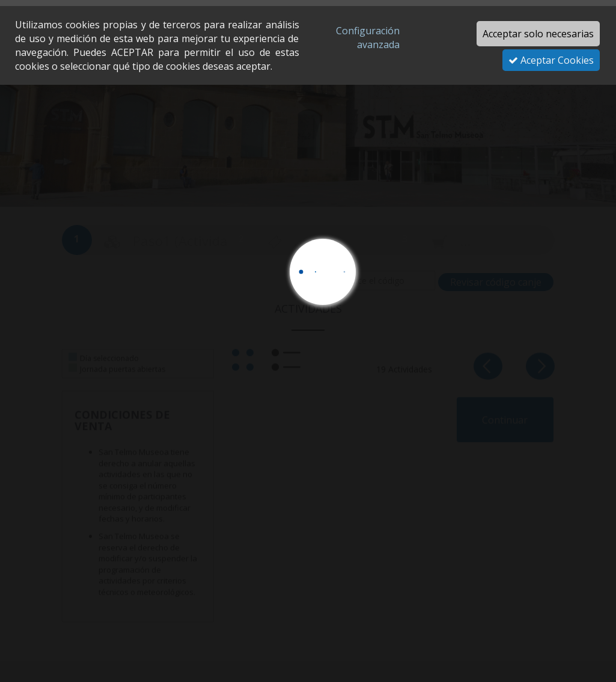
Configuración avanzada (368, 38)
